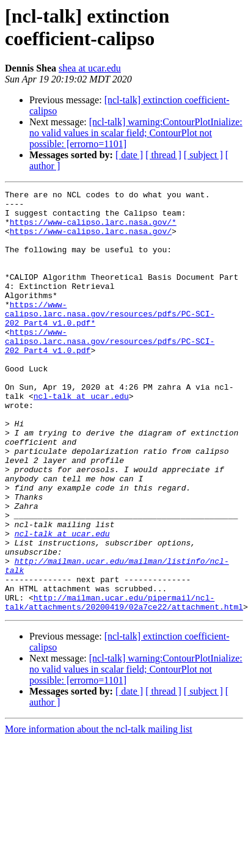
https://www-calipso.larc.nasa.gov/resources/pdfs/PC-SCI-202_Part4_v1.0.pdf (110, 372)
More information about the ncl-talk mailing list (99, 813)
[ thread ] (163, 155)
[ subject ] (203, 155)
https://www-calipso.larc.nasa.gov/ (91, 240)
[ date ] (129, 155)
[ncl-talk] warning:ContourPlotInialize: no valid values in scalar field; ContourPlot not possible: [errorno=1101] (136, 133)
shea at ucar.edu (90, 68)
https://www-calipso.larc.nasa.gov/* (93, 229)
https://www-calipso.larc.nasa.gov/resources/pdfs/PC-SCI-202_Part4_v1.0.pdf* (110, 339)
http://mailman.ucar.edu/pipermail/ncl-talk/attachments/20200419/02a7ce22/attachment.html (124, 685)
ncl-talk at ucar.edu (81, 438)
